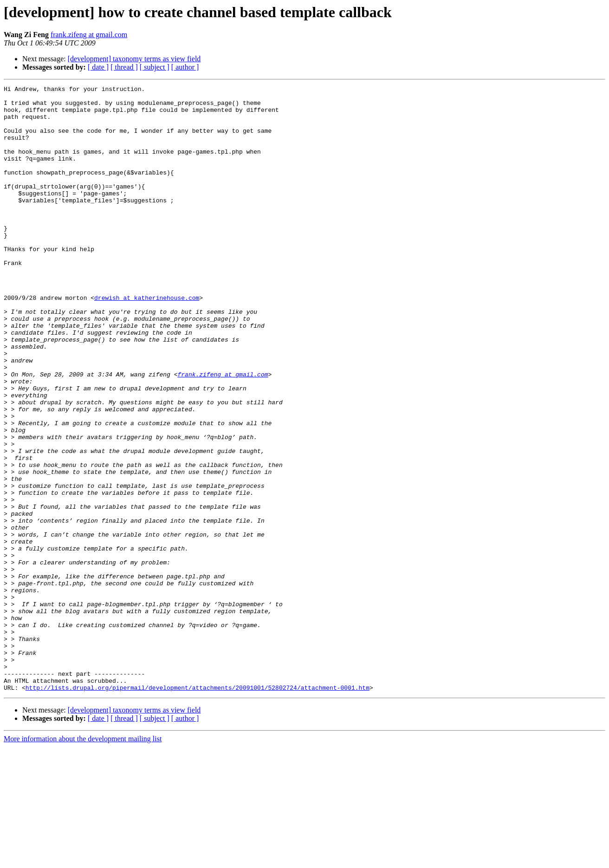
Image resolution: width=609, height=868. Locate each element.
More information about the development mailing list (83, 860)
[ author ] (185, 67)
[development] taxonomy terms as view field (134, 59)
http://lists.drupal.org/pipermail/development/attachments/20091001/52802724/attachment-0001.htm (198, 809)
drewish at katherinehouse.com (147, 341)
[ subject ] (155, 67)
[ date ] (98, 67)
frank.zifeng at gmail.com (89, 35)
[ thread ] (124, 67)
